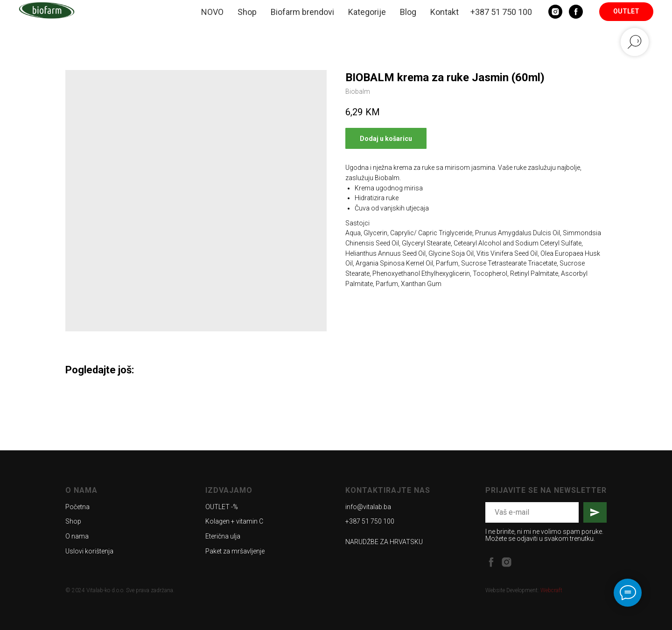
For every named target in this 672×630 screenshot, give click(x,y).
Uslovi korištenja (89, 551)
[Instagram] (555, 12)
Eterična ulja (223, 536)
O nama (77, 536)
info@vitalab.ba (368, 507)
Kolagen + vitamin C (234, 521)
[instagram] (507, 562)
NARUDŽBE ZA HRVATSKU (384, 542)
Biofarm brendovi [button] (302, 12)
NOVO (212, 12)
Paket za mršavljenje (235, 551)
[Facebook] (576, 12)
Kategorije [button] (367, 12)
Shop (247, 12)
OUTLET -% (222, 507)
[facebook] (491, 562)
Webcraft (551, 590)
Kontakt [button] (444, 12)
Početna (77, 507)
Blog (408, 12)
